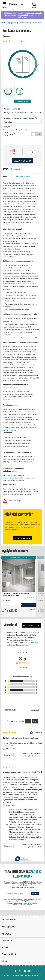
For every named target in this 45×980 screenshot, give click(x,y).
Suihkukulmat (36, 23)
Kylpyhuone (12, 23)
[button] (37, 64)
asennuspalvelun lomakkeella (22, 462)
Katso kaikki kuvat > (22, 101)
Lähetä (35, 893)
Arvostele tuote (31, 625)
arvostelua (22, 42)
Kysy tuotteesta (22, 538)
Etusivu (4, 23)
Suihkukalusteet (24, 23)
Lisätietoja (29, 904)
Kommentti (8, 755)
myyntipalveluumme (10, 430)
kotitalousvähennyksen (11, 478)
